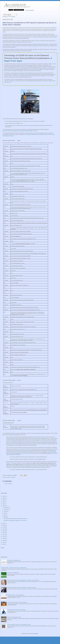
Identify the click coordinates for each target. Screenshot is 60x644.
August (5, 511)
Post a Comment (8, 484)
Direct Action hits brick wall (13, 573)
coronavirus (13, 477)
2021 (4, 506)
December (6, 507)
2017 (4, 529)
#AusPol (8, 477)
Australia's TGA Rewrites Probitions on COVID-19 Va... (15, 520)
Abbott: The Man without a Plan (14, 617)
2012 (4, 538)
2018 (4, 527)
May (5, 513)
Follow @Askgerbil (30, 10)
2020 (4, 523)
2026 (4, 496)
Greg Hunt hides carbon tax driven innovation (17, 602)
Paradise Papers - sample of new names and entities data (14, 568)
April (5, 515)
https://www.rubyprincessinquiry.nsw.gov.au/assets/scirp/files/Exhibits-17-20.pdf (20, 131)
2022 (4, 504)
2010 (4, 542)
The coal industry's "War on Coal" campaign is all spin (19, 625)
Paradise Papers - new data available (15, 595)
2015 (4, 533)
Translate (12, 17)
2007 (4, 544)
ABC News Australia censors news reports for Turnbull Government (22, 588)
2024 (4, 500)
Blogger (36, 634)
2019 (4, 525)
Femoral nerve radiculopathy (28, 453)
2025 (4, 498)
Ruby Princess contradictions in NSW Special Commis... (16, 519)
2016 (4, 531)
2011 (4, 540)
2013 (4, 537)
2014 (4, 535)
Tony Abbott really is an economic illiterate (16, 610)
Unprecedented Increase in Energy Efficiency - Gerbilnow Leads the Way (23, 580)
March (5, 517)
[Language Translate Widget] (10, 15)
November (6, 509)
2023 (4, 502)
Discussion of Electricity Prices (14, 560)
